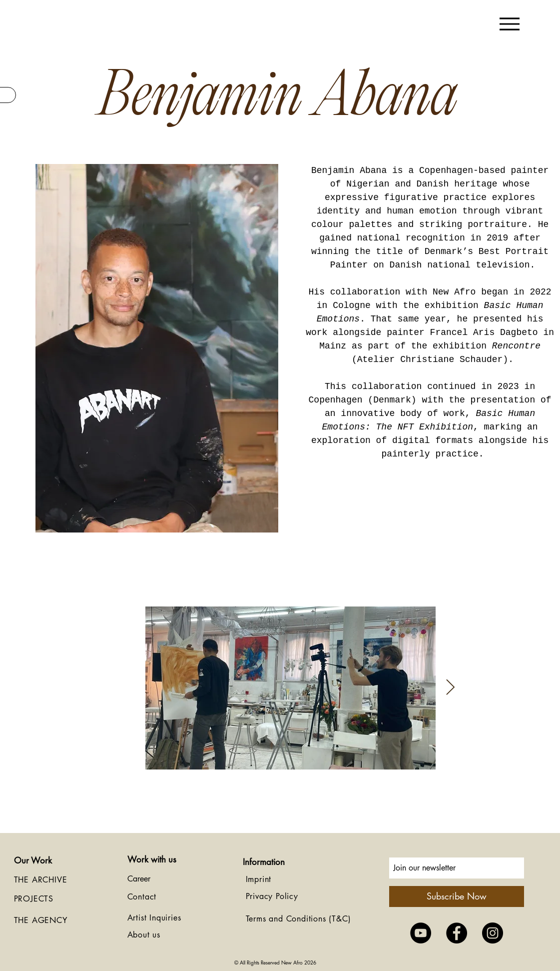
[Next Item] (451, 688)
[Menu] (510, 24)
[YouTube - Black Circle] (421, 933)
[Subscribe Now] (457, 896)
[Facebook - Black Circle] (457, 933)
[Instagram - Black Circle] (493, 933)
